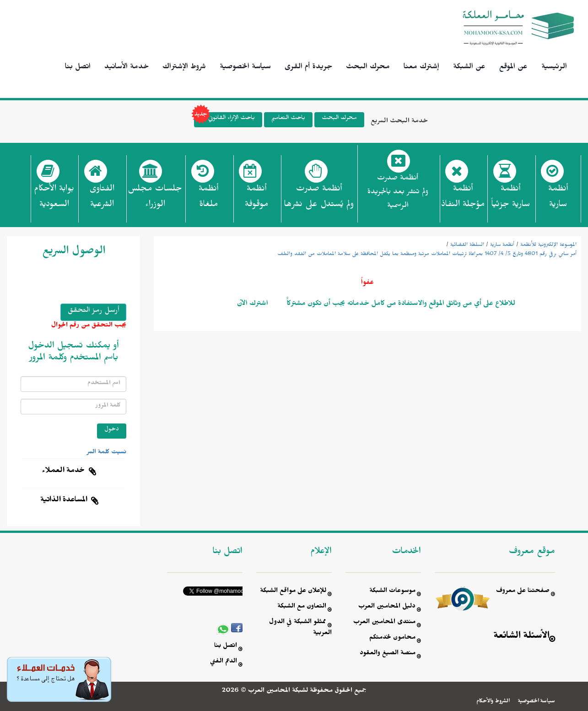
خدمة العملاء (64, 472)
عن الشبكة (469, 68)
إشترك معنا (421, 68)
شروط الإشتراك (184, 68)
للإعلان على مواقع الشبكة (293, 592)
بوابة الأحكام (54, 199)
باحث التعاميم (288, 119)
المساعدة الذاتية (64, 501)
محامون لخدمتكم (392, 638)
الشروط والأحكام (493, 702)
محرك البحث (368, 68)
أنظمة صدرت (319, 199)
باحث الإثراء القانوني (224, 120)
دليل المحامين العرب (387, 607)
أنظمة (558, 199)
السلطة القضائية (467, 245)
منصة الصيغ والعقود (388, 654)
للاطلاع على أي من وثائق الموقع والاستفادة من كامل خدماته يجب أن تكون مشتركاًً (400, 304)
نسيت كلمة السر (107, 453)
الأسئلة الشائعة (522, 637)
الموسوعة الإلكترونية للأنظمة (548, 245)
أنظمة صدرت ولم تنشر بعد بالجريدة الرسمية (398, 193)
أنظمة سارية (502, 245)
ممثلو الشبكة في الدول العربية (300, 628)
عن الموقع (513, 68)
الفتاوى (102, 199)
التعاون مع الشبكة (302, 607)
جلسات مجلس (155, 199)
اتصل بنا (78, 68)
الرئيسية (554, 68)
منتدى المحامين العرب (384, 623)
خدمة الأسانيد (127, 68)
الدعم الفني (224, 662)
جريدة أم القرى (308, 68)
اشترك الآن (253, 304)
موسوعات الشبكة (392, 592)
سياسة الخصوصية (245, 68)
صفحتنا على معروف (523, 592)
